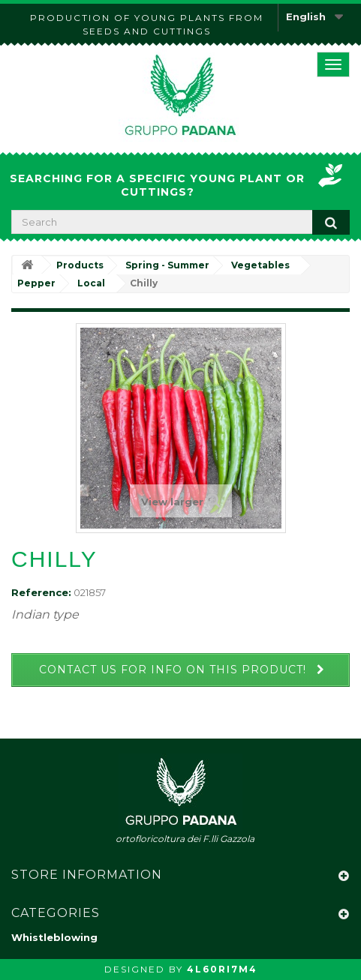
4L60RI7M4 (222, 969)
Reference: (41, 592)
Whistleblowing (54, 937)
